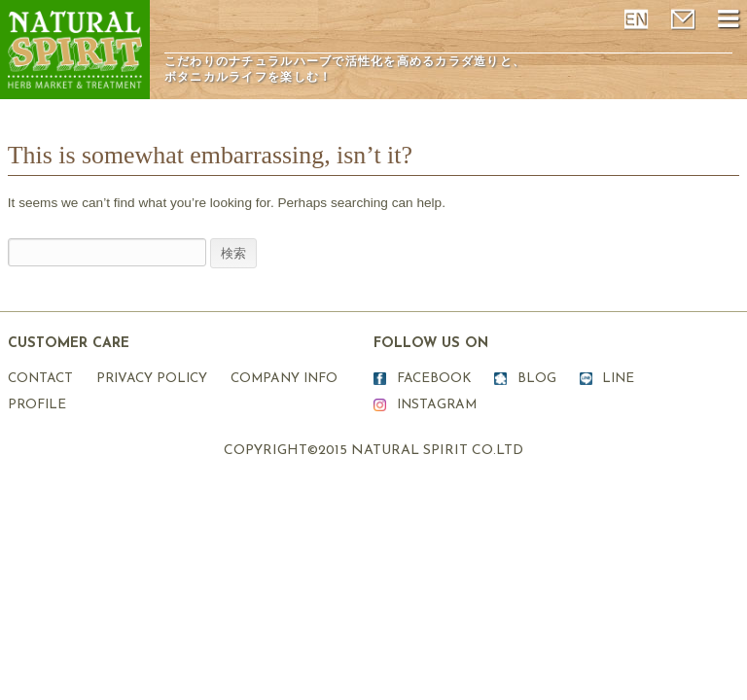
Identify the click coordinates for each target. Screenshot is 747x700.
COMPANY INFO (284, 379)
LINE (618, 379)
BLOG (537, 379)
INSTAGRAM (437, 405)
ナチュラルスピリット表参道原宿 (75, 50)
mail (685, 19)
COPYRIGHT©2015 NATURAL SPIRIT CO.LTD (373, 451)
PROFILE (37, 405)
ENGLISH (638, 19)
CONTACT (40, 379)
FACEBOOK (434, 379)
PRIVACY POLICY (152, 379)
